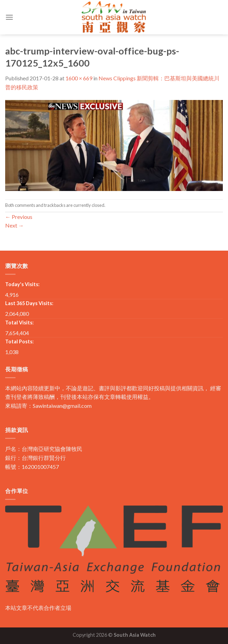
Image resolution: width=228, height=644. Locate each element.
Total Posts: (19, 341)
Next (14, 225)
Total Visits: (19, 323)
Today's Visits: (22, 284)
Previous (19, 217)
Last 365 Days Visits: (29, 303)
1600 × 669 (79, 78)
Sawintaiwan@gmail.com (62, 406)
